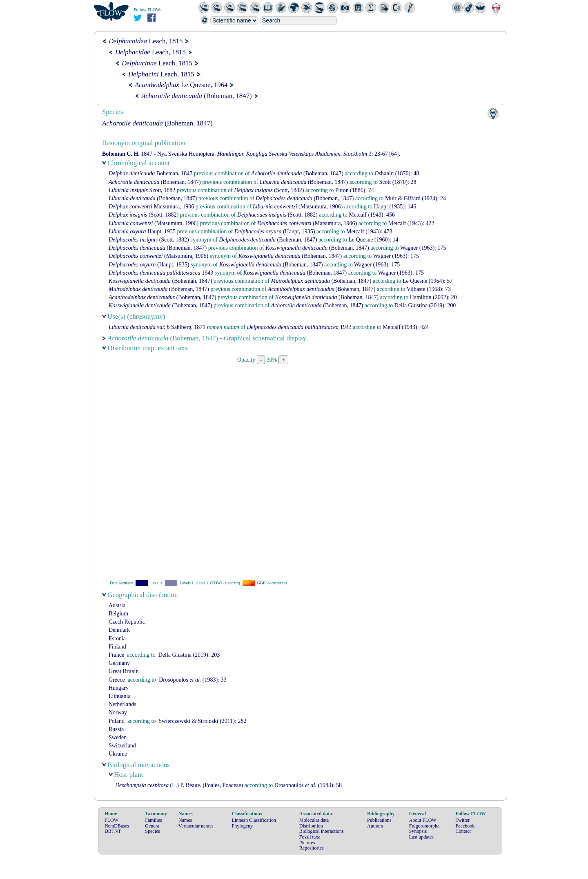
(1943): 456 (372, 215)
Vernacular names (196, 826)
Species (153, 831)
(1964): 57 (428, 281)
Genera (152, 826)
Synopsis (418, 831)
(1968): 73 (429, 289)
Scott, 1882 (142, 190)
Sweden (118, 737)
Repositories (312, 848)
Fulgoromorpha (424, 826)
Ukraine (118, 754)
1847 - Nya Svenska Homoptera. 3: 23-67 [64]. (251, 154)
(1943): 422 (411, 223)
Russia (116, 729)
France (116, 655)
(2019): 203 (189, 655)
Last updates (421, 837)
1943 (161, 273)
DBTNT (113, 831)
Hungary (119, 688)
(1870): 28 (398, 182)
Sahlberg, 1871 (157, 327)
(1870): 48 (397, 173)
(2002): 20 (433, 297)
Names (185, 820)
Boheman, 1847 (150, 173)
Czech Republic (127, 622)
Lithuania (120, 696)
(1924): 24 (415, 198)
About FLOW (423, 820)
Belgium (118, 614)
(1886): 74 (355, 190)
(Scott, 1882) (269, 190)
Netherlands (122, 704)
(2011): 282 (202, 721)
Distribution (311, 826)
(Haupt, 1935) (275, 231)
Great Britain (124, 671)
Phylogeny (242, 826)
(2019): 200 (425, 305)
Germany (119, 663)
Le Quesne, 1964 (181, 85)
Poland (117, 721)
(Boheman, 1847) (197, 96)
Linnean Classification (254, 820)
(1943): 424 (406, 327)
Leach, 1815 (146, 41)
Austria (117, 605)
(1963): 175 (423, 248)
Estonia (117, 639)
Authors (375, 826)
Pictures (307, 843)
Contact (463, 831)
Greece (117, 680)
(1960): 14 (373, 240)
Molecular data (314, 820)
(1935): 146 (395, 207)
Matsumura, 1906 (151, 207)
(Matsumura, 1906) (298, 207)
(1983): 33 (193, 680)
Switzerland (122, 746)
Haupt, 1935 (142, 231)
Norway (118, 712)
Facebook (465, 826)
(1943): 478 (369, 231)
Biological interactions (322, 831)
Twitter (463, 820)
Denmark (119, 630)
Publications (379, 820)
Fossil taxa (310, 837)
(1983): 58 (308, 785)
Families (153, 820)
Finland (117, 647)
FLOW (111, 820)
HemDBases (117, 826)
